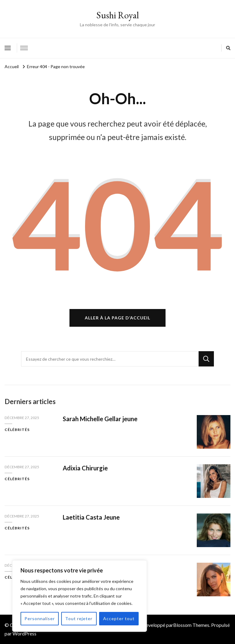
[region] (80, 596)
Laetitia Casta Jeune (91, 517)
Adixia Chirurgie (85, 468)
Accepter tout (119, 618)
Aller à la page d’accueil (117, 318)
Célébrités (17, 430)
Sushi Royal (118, 15)
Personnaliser (40, 618)
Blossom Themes (191, 625)
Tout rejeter (79, 618)
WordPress (24, 633)
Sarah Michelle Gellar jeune (100, 419)
